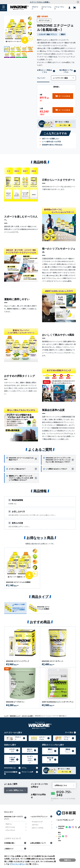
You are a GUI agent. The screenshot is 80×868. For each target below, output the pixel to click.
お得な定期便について (38, 843)
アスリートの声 (27, 772)
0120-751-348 (61, 793)
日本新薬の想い (10, 843)
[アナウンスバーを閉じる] (78, 2)
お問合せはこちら (61, 785)
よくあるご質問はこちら (15, 790)
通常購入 (56, 87)
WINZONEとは (10, 768)
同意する (67, 860)
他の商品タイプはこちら (66, 71)
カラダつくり (12, 750)
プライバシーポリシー (18, 864)
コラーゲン (35, 825)
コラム (24, 768)
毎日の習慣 (50, 760)
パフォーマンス (59, 8)
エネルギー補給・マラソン (12, 759)
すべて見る (69, 732)
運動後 (68, 751)
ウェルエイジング (37, 822)
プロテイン (35, 8)
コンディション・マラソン (30, 759)
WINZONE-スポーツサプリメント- (14, 818)
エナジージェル (47, 8)
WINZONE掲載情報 (11, 773)
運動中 (50, 751)
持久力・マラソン (30, 750)
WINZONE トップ (15, 716)
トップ (6, 716)
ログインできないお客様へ (40, 2)
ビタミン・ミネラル (38, 828)
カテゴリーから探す (27, 716)
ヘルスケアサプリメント (39, 817)
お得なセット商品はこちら (45, 71)
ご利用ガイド (9, 849)
